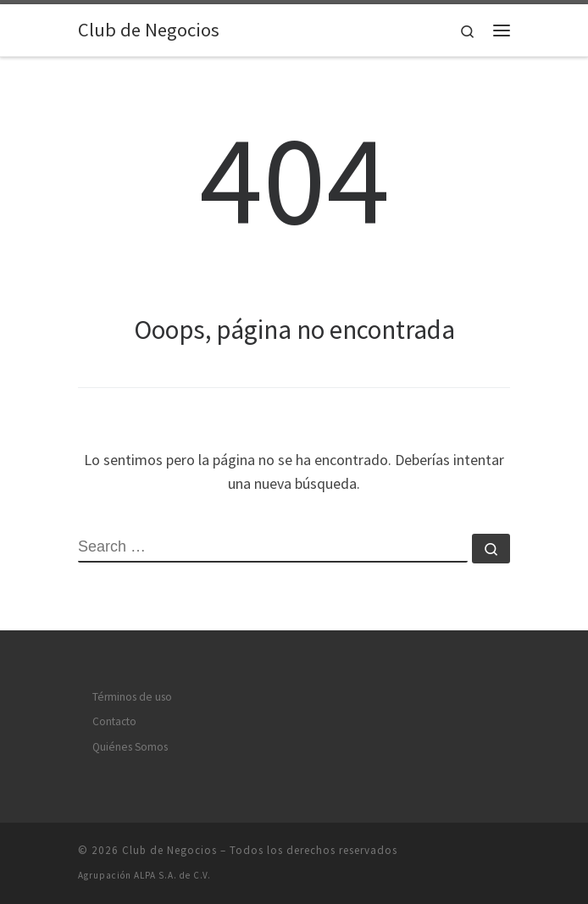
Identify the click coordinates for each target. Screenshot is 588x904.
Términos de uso (132, 697)
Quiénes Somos (130, 747)
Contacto (114, 721)
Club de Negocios (169, 850)
